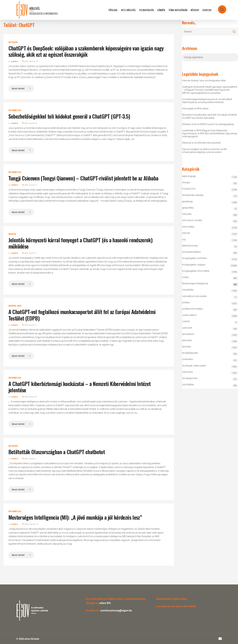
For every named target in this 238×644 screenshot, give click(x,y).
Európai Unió (15, 306)
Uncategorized (190, 378)
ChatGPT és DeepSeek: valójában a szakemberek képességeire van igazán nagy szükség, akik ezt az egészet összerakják (86, 51)
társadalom (188, 334)
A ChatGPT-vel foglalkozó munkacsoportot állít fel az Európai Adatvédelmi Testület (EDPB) (82, 315)
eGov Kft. (105, 603)
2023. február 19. (30, 524)
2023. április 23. (30, 123)
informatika (15, 110)
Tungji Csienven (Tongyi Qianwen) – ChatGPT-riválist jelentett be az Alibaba (83, 178)
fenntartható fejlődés (193, 195)
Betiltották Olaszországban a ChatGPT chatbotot (57, 452)
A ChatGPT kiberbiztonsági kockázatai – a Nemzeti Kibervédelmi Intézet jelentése (80, 387)
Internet (186, 233)
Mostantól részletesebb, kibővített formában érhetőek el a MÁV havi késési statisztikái (209, 116)
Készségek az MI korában (195, 108)
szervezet (187, 328)
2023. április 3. (29, 459)
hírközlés (187, 214)
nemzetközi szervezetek (194, 296)
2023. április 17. (30, 185)
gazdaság (13, 42)
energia (12, 234)
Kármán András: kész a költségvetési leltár (204, 81)
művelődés (188, 290)
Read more (18, 89)
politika (186, 302)
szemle (186, 321)
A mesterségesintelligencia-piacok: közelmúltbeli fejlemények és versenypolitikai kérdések (207, 101)
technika (187, 347)
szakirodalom (189, 315)
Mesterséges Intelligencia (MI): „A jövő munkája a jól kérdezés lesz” (75, 517)
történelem (188, 359)
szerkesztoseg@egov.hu (116, 611)
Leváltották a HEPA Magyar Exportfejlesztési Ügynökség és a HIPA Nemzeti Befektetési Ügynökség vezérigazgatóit (210, 133)
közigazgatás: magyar (194, 265)
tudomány (188, 372)
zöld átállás (188, 385)
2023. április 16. (30, 397)
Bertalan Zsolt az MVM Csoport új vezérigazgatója (208, 124)
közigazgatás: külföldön (195, 258)
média (185, 277)
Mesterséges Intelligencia (210, 284)
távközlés (187, 340)
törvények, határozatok (194, 366)
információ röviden (192, 220)
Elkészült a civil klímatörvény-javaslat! (201, 143)
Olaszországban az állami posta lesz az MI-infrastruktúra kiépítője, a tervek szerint (205, 151)
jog (184, 239)
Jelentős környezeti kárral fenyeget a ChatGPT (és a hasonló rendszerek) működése (80, 243)
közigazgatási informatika (196, 271)
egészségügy (189, 176)
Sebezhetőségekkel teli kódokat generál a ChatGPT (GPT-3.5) (69, 116)
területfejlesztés (190, 353)
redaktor (14, 61)
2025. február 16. (30, 61)
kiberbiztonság (190, 246)
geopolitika (188, 208)
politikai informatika (192, 309)
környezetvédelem (191, 252)
